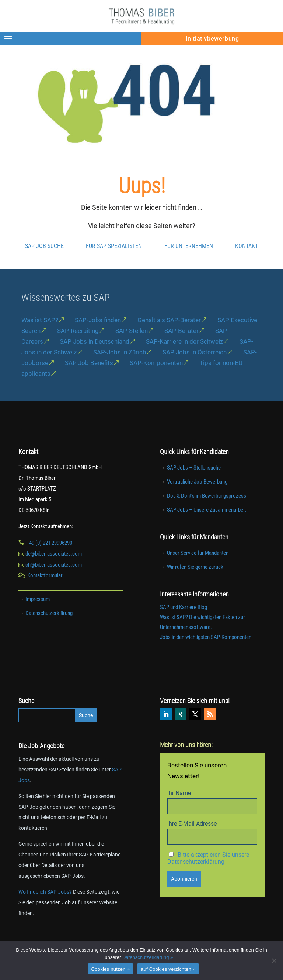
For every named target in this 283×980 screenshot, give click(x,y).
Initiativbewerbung (212, 39)
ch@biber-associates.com (54, 580)
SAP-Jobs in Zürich (120, 367)
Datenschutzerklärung (49, 628)
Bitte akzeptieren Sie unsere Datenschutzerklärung (208, 873)
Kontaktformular (45, 591)
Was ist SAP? (40, 336)
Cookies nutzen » (111, 969)
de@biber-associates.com (54, 569)
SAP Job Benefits (89, 378)
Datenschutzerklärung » (148, 957)
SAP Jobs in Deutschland (95, 357)
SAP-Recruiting (78, 346)
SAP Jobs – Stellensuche (194, 483)
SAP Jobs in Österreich (195, 367)
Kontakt (247, 261)
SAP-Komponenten (156, 378)
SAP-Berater (181, 346)
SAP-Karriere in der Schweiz (184, 357)
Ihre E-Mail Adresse (192, 839)
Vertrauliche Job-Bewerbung (197, 497)
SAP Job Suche (44, 261)
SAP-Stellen (132, 346)
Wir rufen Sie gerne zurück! (196, 582)
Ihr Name (179, 808)
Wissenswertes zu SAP (66, 313)
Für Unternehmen (189, 261)
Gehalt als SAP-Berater (169, 336)
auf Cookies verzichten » (168, 969)
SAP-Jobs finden (98, 336)
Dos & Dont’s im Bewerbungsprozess (207, 511)
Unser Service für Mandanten (198, 568)
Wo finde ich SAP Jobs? (45, 907)
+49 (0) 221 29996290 (49, 558)
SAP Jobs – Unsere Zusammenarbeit (206, 525)
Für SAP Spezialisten (114, 261)
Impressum (38, 615)
